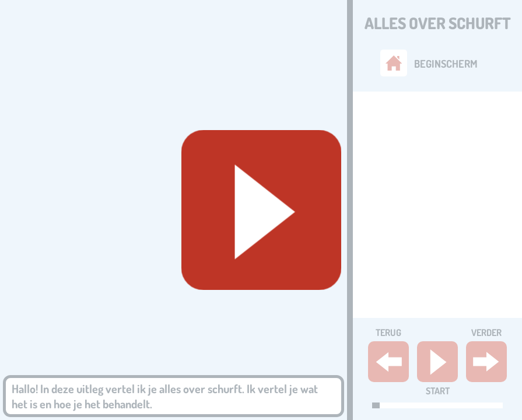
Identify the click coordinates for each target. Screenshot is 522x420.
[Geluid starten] (261, 210)
